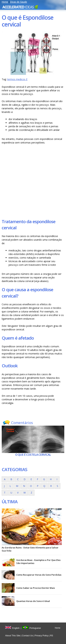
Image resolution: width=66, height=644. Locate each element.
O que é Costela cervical (33, 455)
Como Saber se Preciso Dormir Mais (36, 588)
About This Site (13, 636)
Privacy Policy (42, 636)
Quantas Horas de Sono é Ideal (33, 601)
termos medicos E (17, 79)
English (16, 628)
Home (5, 2)
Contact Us (27, 636)
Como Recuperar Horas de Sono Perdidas (39, 575)
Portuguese (35, 628)
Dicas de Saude (19, 2)
